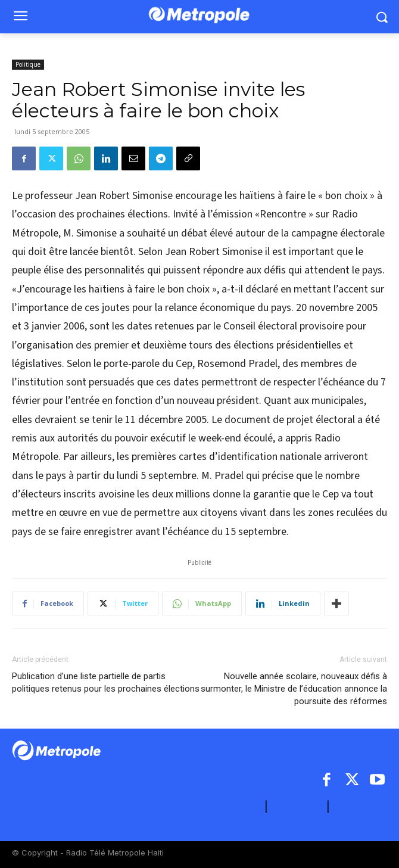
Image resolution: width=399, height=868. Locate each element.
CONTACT (297, 807)
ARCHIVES (360, 807)
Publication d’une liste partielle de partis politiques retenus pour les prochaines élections (106, 682)
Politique (28, 64)
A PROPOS (235, 807)
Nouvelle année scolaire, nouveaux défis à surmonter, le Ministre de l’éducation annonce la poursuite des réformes (294, 689)
